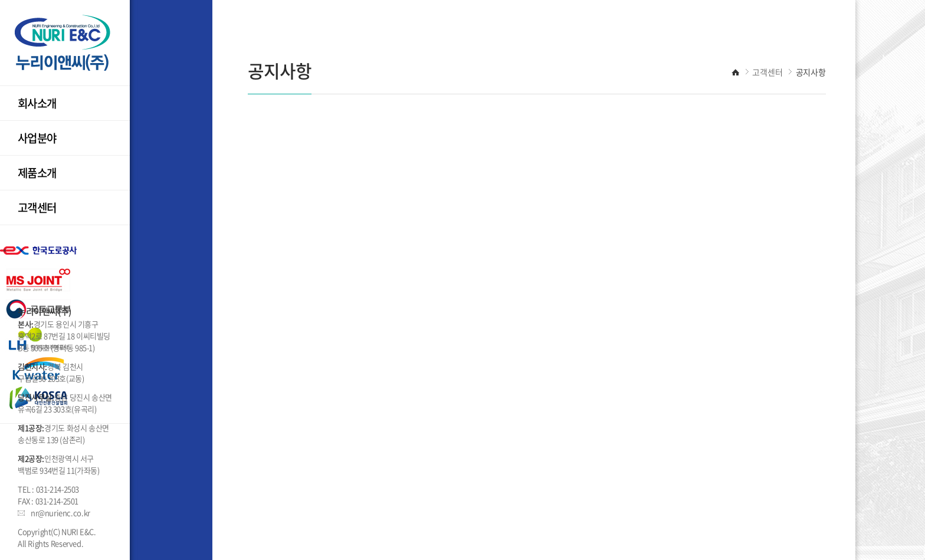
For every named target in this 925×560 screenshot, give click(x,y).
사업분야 (37, 138)
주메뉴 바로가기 (0, 0)
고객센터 (37, 207)
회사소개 (37, 103)
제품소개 (37, 173)
